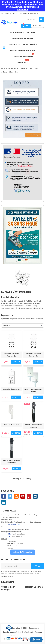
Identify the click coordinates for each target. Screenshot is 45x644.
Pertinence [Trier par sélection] (6, 325)
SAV (19, 524)
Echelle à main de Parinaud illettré (33, 390)
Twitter (10, 496)
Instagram (35, 496)
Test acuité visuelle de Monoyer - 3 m (12, 355)
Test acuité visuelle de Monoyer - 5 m (33, 355)
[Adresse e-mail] (16, 566)
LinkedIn (4, 502)
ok (37, 566)
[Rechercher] (35, 19)
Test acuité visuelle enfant (12, 389)
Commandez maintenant (28, 8)
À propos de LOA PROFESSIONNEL (15, 14)
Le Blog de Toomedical (23, 552)
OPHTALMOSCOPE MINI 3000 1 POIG (12, 462)
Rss (16, 496)
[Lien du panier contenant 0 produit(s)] (26, 26)
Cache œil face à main (12, 425)
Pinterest (29, 496)
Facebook (4, 496)
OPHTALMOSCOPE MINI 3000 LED (33, 426)
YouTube (23, 496)
